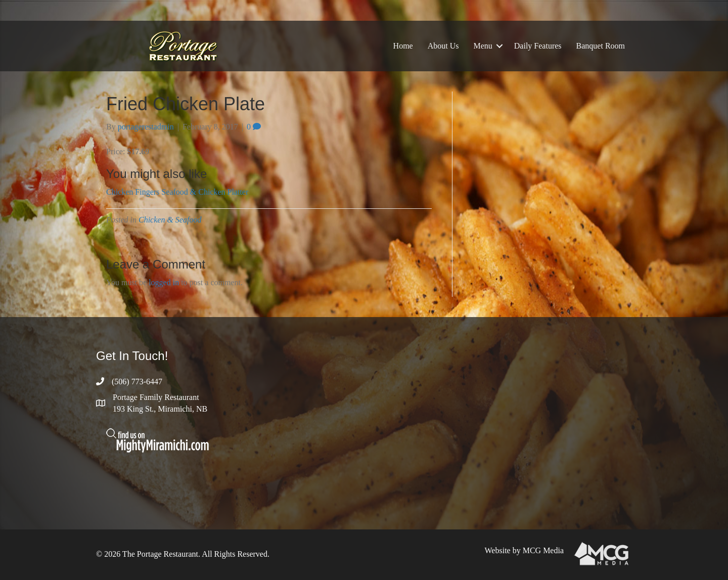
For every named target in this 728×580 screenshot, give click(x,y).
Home (403, 46)
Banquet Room (601, 46)
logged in (164, 282)
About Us (443, 46)
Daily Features (538, 46)
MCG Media (543, 550)
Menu (483, 46)
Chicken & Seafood (170, 220)
